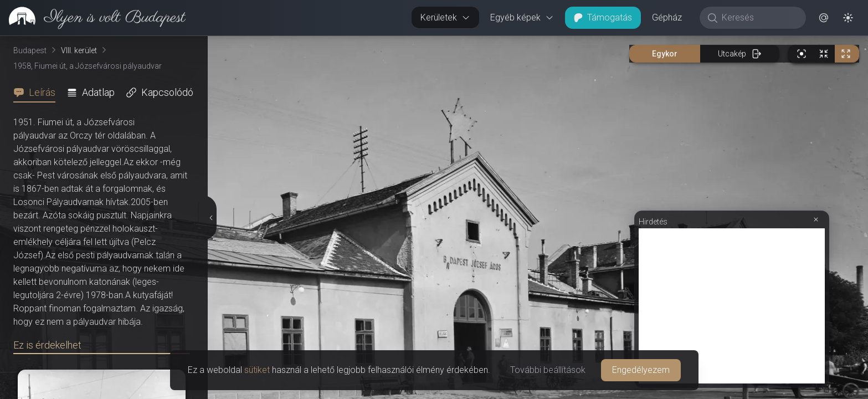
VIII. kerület (79, 50)
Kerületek (445, 17)
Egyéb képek (522, 17)
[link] (93, 18)
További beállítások (548, 370)
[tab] (38, 93)
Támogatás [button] (603, 17)
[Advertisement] (732, 306)
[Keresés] (759, 18)
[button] (824, 18)
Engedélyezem (641, 370)
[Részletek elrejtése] (211, 218)
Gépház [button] (667, 17)
